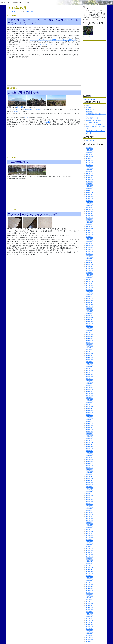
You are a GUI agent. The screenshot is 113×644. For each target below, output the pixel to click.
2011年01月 (89, 508)
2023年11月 (89, 207)
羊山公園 (88, 108)
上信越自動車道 (39, 109)
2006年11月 (89, 614)
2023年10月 (89, 209)
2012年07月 (89, 470)
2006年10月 (89, 616)
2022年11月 (89, 228)
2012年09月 (89, 466)
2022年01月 (89, 243)
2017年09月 (89, 343)
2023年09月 (89, 211)
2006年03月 (89, 631)
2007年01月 (89, 610)
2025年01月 (89, 178)
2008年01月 (89, 584)
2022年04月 (89, 241)
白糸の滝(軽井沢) (18, 162)
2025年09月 (89, 161)
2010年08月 (89, 519)
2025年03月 (89, 173)
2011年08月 (89, 493)
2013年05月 (89, 449)
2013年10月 (89, 438)
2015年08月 (89, 394)
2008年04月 (89, 578)
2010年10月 (89, 514)
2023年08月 (89, 214)
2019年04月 (89, 309)
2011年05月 (89, 500)
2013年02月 (89, 455)
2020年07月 (89, 279)
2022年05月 (89, 239)
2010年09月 (89, 517)
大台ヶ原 (47, 122)
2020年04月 (89, 286)
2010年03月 (89, 529)
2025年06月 (89, 167)
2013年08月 (89, 442)
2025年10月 (89, 158)
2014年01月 (89, 432)
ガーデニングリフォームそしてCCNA (15, 2)
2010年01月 (89, 533)
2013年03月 (89, 453)
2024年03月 (89, 199)
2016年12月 (89, 362)
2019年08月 (89, 300)
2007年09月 (89, 593)
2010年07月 (89, 521)
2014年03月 (89, 428)
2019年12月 (89, 292)
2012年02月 (89, 481)
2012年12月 (89, 459)
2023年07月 (89, 216)
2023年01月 (89, 226)
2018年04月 (89, 328)
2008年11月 (89, 563)
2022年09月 (89, 233)
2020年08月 (89, 277)
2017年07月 (89, 347)
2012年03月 (89, 478)
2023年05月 (89, 220)
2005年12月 (89, 637)
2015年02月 (89, 404)
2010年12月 (89, 510)
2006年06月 (89, 625)
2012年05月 (89, 474)
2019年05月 (89, 307)
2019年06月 (89, 305)
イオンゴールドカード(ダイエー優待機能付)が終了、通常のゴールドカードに (43, 21)
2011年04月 (89, 502)
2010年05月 (89, 525)
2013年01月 (89, 457)
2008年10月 (89, 565)
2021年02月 (89, 267)
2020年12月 (89, 271)
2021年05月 (89, 260)
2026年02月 (89, 152)
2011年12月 (89, 485)
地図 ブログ (86, 36)
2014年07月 (89, 419)
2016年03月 (89, 379)
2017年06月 (11, 12)
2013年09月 (89, 440)
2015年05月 (89, 400)
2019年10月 (89, 296)
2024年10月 (89, 184)
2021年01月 (89, 269)
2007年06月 (89, 599)
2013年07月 (89, 444)
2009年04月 (89, 553)
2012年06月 (89, 472)
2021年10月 (89, 250)
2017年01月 (89, 360)
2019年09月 (89, 298)
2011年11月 (89, 487)
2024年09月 (89, 186)
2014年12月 (89, 408)
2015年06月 (89, 398)
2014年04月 (89, 425)
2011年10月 (89, 489)
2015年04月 (89, 402)
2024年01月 (89, 203)
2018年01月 (89, 334)
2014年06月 (89, 421)
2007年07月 (89, 597)
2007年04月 (89, 603)
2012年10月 (89, 464)
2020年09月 (89, 275)
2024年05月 (89, 194)
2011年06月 (89, 497)
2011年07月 (89, 495)
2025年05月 (89, 169)
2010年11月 (89, 512)
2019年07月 (89, 303)
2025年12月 (89, 156)
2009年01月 (89, 559)
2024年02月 (89, 201)
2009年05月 (89, 550)
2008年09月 (89, 567)
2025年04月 (89, 171)
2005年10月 (89, 642)
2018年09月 (89, 319)
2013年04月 (89, 451)
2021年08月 (89, 254)
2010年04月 (89, 527)
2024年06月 (89, 192)
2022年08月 (89, 235)
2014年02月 (89, 430)
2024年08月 (89, 188)
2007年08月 (89, 595)
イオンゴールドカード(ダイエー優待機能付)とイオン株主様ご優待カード (53, 40)
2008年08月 (89, 569)
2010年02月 (89, 531)
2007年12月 (89, 586)
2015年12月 (89, 385)
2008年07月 (89, 572)
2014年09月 (89, 415)
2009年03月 (89, 555)
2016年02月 (89, 381)
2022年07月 (89, 237)
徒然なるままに (90, 140)
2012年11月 (89, 461)
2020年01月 (89, 290)
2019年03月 (89, 311)
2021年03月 (89, 264)
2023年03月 (89, 222)
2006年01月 (89, 635)
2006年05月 (89, 627)
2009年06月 (89, 548)
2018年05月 (89, 326)
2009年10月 (89, 540)
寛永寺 (26, 118)
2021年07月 (89, 256)
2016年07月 (89, 370)
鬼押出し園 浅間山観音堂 (24, 93)
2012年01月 (89, 483)
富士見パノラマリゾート (93, 124)
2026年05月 (89, 148)
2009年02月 (89, 557)
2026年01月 (89, 154)
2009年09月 (89, 542)
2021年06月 (89, 258)
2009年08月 (89, 544)
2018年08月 (89, 322)
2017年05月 (89, 351)
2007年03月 (89, 606)
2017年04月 (29, 12)
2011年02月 (89, 506)
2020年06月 (89, 281)
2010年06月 (89, 523)
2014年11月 (89, 411)
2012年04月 (89, 476)
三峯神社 (88, 105)
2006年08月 (89, 620)
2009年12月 (89, 536)
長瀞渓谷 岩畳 (90, 110)
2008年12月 (89, 561)
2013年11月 (89, 436)
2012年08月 (89, 468)
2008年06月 (89, 574)
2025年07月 (89, 165)
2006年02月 (89, 633)
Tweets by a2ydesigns (90, 99)
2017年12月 (89, 336)
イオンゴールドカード (45, 44)
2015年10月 (89, 389)
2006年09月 (89, 618)
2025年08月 (89, 163)
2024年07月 (89, 190)
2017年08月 (89, 345)
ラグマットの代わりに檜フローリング (32, 214)
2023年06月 (89, 218)
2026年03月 (89, 150)
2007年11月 (89, 589)
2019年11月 (89, 294)
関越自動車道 (28, 109)
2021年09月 (89, 252)
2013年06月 (89, 447)
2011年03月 (89, 504)
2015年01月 (89, 406)
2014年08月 (89, 417)
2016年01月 (89, 383)
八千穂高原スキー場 (92, 118)
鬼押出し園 (19, 107)
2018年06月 (89, 324)
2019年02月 (89, 313)
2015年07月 (89, 396)
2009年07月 (89, 546)
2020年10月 (89, 273)
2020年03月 (89, 288)
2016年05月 (89, 375)
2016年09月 (89, 366)
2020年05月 (89, 283)
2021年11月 (89, 247)
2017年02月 (89, 358)
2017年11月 (89, 339)
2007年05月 (89, 601)
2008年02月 (89, 582)
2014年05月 (89, 423)
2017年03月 (89, 356)
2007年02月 (89, 608)
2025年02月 (89, 175)
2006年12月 (89, 612)
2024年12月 (89, 180)
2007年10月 (89, 591)
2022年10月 (89, 230)
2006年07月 (89, 622)
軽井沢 (16, 111)
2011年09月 (89, 491)
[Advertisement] (44, 72)
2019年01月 (89, 315)
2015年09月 (89, 392)
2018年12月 (89, 317)
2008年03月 (89, 580)
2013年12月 (89, 434)
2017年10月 (89, 341)
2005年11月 (89, 639)
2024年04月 (89, 197)
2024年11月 (89, 182)
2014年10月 (89, 413)
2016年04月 (89, 377)
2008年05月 (89, 576)
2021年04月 (89, 262)
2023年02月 (89, 224)
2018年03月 (89, 330)
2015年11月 (89, 387)
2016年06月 (89, 372)
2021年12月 (89, 245)
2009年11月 (89, 538)
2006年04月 (89, 629)
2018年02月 (89, 332)
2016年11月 (89, 364)
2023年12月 (89, 205)
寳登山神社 (89, 112)
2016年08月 (89, 368)
